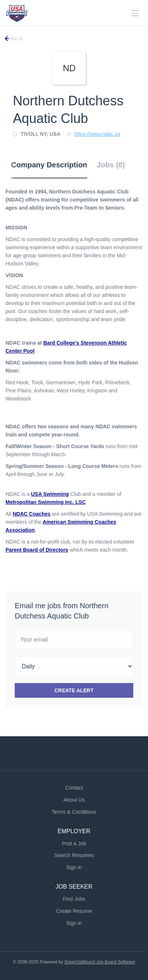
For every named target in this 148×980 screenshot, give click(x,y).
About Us (74, 800)
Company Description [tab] (49, 165)
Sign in (74, 867)
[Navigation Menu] (135, 13)
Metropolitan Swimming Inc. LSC (46, 502)
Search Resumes (74, 855)
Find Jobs (74, 899)
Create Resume (74, 911)
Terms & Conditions (74, 812)
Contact (74, 788)
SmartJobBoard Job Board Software (100, 962)
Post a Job (74, 843)
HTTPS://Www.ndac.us (97, 134)
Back (16, 39)
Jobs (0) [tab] (111, 165)
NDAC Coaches (31, 514)
